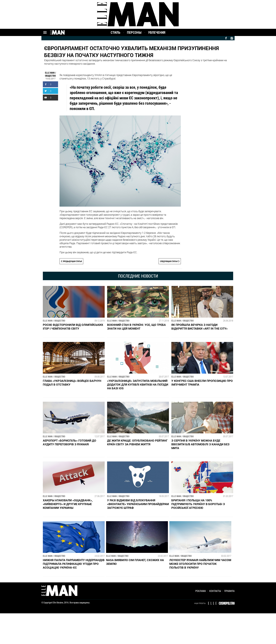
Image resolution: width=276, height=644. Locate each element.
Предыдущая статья (72, 261)
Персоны (134, 32)
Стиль (116, 32)
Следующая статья (169, 261)
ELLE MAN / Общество (50, 74)
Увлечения (157, 32)
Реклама (201, 591)
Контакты (215, 591)
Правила (229, 591)
